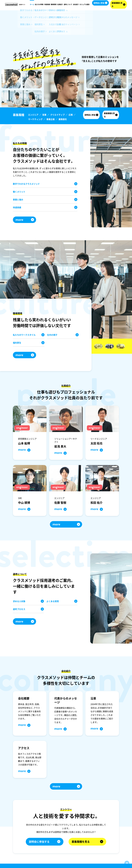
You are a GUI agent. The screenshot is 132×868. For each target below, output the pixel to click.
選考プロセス (28, 609)
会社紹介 (76, 4)
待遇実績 (47, 4)
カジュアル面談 (84, 4)
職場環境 (53, 4)
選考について (68, 4)
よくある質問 (62, 601)
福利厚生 (29, 343)
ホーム (32, 4)
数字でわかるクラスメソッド (45, 184)
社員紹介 (60, 4)
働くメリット (45, 192)
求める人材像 (28, 601)
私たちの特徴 (39, 4)
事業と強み (45, 199)
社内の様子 (63, 335)
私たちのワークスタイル (29, 335)
